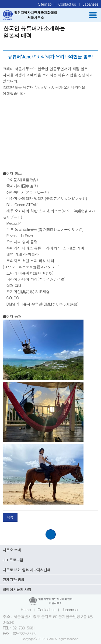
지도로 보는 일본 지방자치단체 (27, 570)
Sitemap (45, 4)
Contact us (67, 4)
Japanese (90, 4)
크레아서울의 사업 (17, 589)
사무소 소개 (12, 550)
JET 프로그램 (13, 560)
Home (26, 610)
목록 (10, 517)
